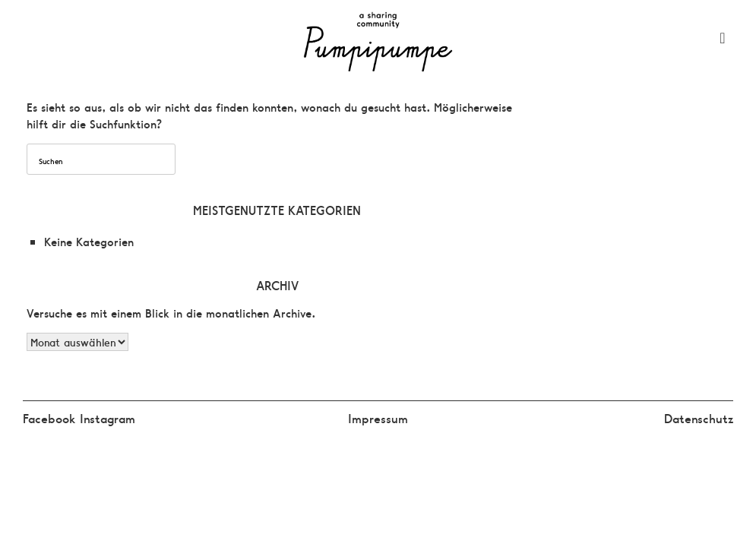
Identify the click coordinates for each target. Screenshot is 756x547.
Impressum (378, 418)
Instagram (108, 418)
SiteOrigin (411, 452)
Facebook (51, 418)
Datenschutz (699, 418)
